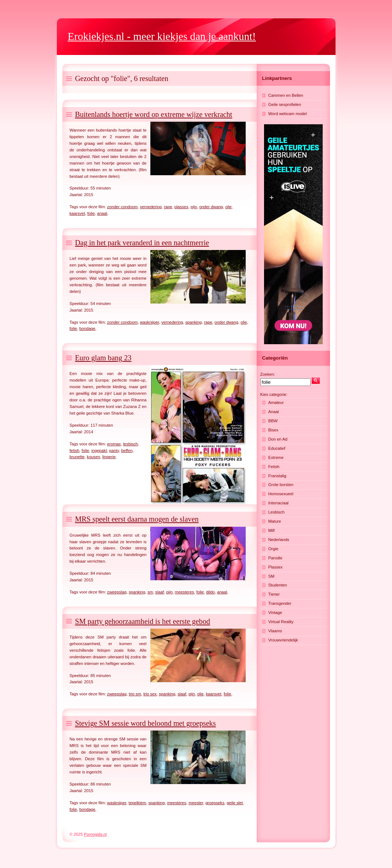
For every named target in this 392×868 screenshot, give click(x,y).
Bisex (273, 430)
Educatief (277, 448)
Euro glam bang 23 (103, 358)
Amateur (276, 402)
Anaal (274, 412)
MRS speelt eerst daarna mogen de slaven (137, 519)
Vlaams (275, 631)
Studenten (278, 585)
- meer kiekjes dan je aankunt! (162, 36)
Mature (275, 521)
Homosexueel (281, 494)
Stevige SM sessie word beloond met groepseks (146, 723)
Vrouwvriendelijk (283, 640)
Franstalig (277, 476)
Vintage (275, 613)
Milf (272, 530)
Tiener (274, 594)
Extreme (276, 457)
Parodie (276, 558)
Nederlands (279, 540)
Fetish (274, 467)
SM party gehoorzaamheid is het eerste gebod (143, 621)
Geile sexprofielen (285, 104)
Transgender (280, 603)
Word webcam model (288, 114)
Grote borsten (281, 485)
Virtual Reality (281, 622)
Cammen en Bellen (286, 95)
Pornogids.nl (95, 834)
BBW (273, 421)
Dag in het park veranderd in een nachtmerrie (142, 243)
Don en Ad (278, 439)
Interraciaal (279, 503)
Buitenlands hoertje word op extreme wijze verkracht (154, 114)
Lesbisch (276, 512)
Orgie (273, 549)
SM (272, 576)
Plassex (276, 567)
